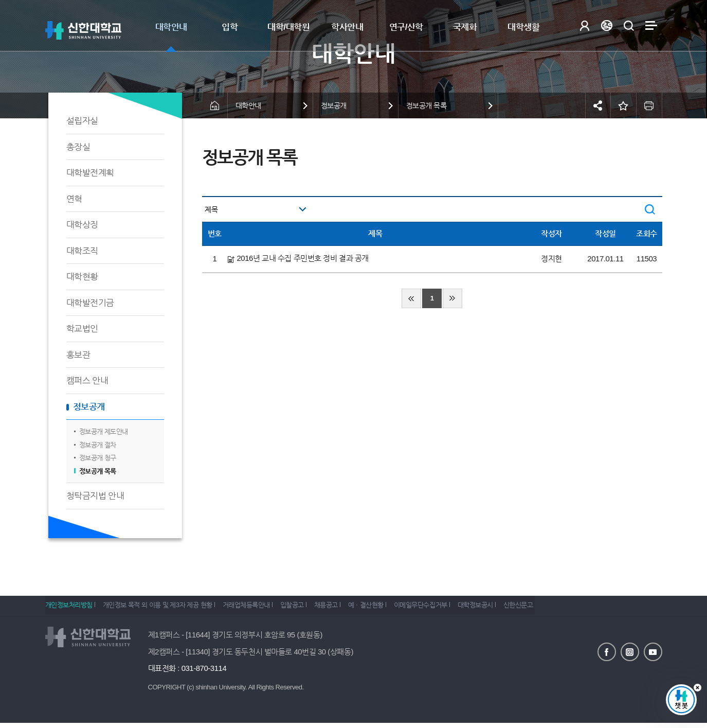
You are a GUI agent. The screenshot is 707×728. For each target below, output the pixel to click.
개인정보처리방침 (69, 608)
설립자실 (82, 121)
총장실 (78, 147)
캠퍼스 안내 (87, 380)
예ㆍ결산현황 (394, 608)
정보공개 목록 (98, 471)
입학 (230, 27)
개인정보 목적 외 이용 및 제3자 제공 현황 (163, 608)
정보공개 (89, 407)
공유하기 (598, 105)
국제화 (465, 27)
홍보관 (78, 355)
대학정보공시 (515, 608)
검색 (629, 25)
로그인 (585, 25)
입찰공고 (309, 608)
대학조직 (82, 251)
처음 (411, 298)
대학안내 (171, 27)
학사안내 (347, 27)
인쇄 (649, 105)
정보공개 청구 (98, 458)
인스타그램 (630, 651)
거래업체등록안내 (258, 608)
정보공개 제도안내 (104, 431)
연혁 (74, 199)
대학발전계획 (90, 173)
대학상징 (82, 225)
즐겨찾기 (624, 105)
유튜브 (653, 651)
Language (607, 25)
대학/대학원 (288, 27)
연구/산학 (406, 27)
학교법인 (82, 329)
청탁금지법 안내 (95, 496)
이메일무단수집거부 (455, 608)
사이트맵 (651, 25)
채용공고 (349, 608)
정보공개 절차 (98, 445)
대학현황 (82, 277)
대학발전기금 (90, 303)
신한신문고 (564, 608)
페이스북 (607, 651)
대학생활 (523, 27)
